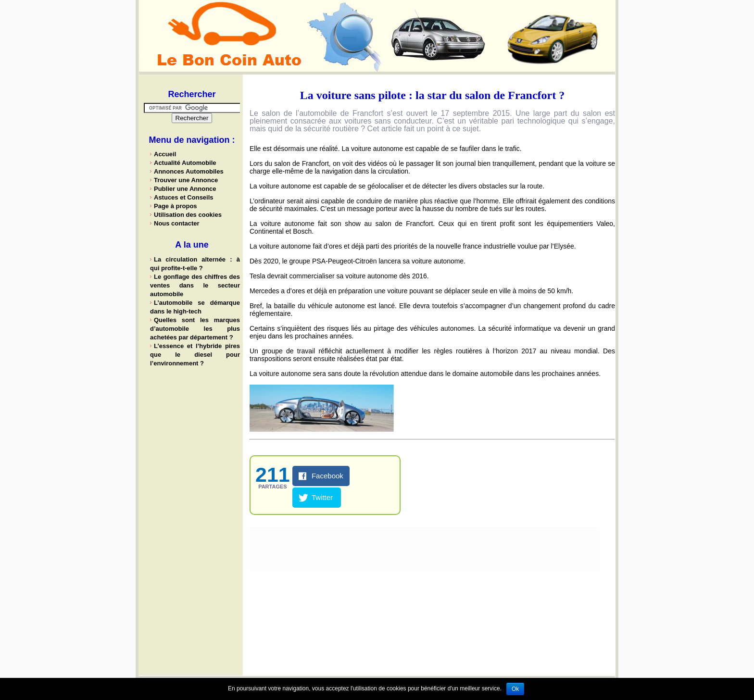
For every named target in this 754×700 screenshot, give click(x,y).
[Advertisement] (192, 522)
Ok (515, 689)
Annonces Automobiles (189, 171)
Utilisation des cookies (188, 215)
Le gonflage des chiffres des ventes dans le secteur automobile (195, 285)
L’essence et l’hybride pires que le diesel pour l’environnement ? (195, 355)
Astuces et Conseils (184, 197)
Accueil (165, 154)
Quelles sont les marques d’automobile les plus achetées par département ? (195, 329)
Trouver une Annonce (186, 180)
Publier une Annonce (185, 189)
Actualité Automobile (185, 163)
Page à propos (176, 206)
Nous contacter (177, 223)
